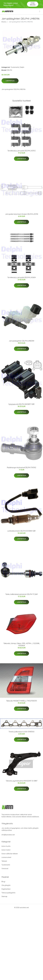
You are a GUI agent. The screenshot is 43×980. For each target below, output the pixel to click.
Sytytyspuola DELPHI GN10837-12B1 (21, 404)
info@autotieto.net (8, 835)
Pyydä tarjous (33, 4)
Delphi (22, 67)
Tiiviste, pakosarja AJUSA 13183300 (21, 732)
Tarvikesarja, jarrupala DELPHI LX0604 (21, 277)
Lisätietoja (10, 81)
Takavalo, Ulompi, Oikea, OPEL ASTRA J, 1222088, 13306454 (21, 644)
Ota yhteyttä (6, 885)
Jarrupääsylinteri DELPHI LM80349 (21, 341)
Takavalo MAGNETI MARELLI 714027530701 (22, 701)
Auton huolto (6, 846)
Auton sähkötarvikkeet (10, 854)
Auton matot (6, 850)
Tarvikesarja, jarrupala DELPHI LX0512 (21, 151)
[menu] (40, 11)
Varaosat (5, 868)
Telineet (4, 861)
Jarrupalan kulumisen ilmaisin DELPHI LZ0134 (22, 214)
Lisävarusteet (6, 857)
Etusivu (4, 22)
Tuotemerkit (15, 67)
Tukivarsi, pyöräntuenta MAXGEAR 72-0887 (22, 781)
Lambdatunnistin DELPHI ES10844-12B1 (21, 531)
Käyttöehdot (6, 889)
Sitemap (4, 896)
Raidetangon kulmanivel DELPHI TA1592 (21, 467)
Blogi (3, 882)
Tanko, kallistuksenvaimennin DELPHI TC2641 (22, 594)
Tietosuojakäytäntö (8, 893)
